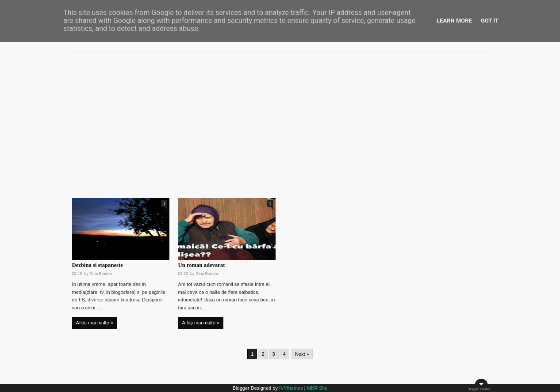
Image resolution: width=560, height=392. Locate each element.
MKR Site (317, 388)
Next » (302, 354)
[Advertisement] (280, 122)
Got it (490, 21)
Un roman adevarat (202, 265)
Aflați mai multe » (95, 323)
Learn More (454, 21)
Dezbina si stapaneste (98, 265)
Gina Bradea (101, 274)
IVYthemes (291, 388)
